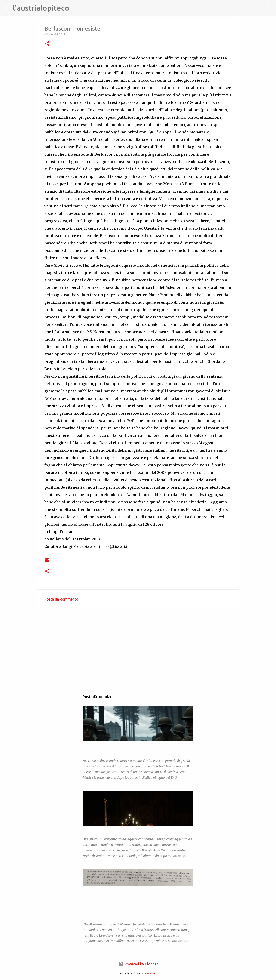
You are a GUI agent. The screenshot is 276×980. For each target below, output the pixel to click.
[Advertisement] (138, 648)
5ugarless (151, 974)
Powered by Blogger (138, 964)
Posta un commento (61, 599)
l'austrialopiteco (41, 8)
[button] (47, 44)
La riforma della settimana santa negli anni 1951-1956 (123, 830)
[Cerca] (76, 8)
